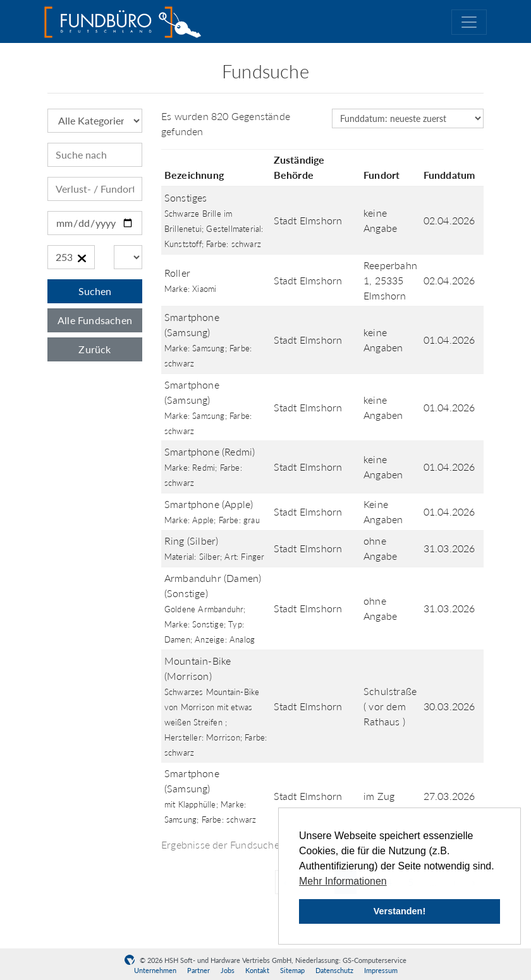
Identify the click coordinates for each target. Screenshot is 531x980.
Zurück (95, 349)
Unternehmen (155, 970)
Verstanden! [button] (400, 911)
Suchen (95, 291)
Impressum (381, 970)
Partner (198, 970)
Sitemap (292, 970)
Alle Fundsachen (95, 320)
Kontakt (257, 970)
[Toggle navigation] (469, 22)
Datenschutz (334, 970)
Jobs (228, 970)
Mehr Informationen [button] (343, 881)
